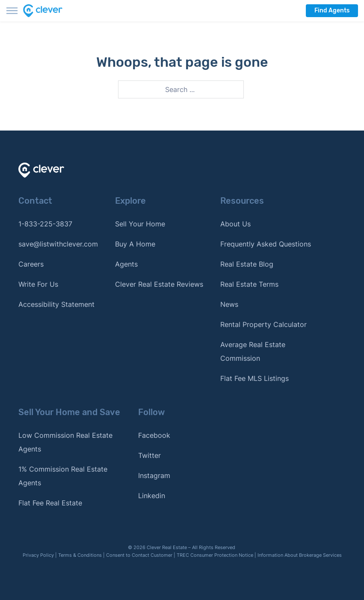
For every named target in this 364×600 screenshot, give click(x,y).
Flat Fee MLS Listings (255, 378)
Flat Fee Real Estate (50, 503)
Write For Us (38, 284)
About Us (235, 224)
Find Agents (332, 10)
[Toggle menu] (12, 11)
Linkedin (152, 496)
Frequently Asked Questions (266, 244)
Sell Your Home (140, 224)
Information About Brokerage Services (300, 555)
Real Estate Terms (249, 284)
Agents (126, 264)
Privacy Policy (38, 555)
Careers (31, 264)
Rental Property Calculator (263, 324)
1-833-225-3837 (45, 224)
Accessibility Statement (56, 304)
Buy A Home (135, 244)
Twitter (149, 455)
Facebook (154, 435)
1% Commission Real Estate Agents (63, 476)
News (229, 304)
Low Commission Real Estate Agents (65, 442)
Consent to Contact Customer (139, 555)
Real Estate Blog (247, 264)
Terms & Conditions (80, 555)
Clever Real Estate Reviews (159, 284)
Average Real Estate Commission (253, 351)
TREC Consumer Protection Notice (215, 555)
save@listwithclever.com (58, 244)
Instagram (154, 475)
